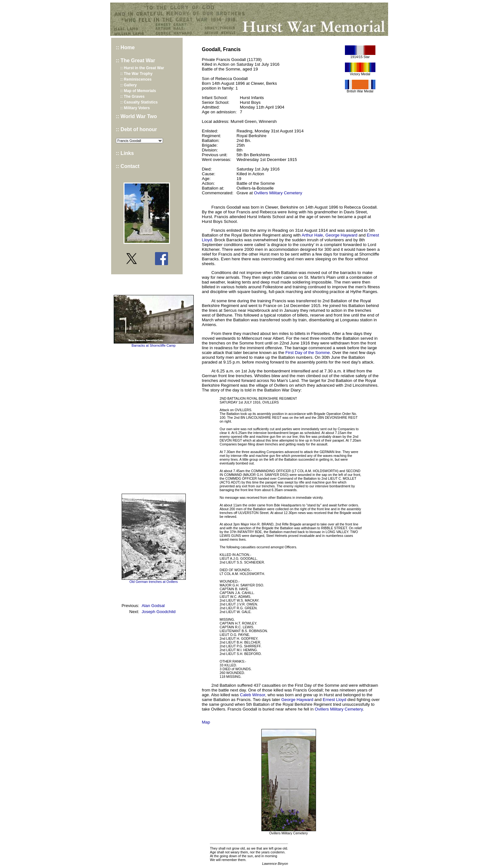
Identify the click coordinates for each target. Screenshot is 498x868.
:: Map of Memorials (138, 91)
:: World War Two (136, 116)
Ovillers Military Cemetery (278, 193)
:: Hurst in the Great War (142, 68)
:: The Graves (133, 97)
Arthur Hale (312, 235)
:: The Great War (136, 60)
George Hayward (341, 235)
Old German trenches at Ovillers (153, 582)
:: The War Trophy (137, 74)
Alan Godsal (153, 606)
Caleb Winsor (253, 695)
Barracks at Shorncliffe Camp (153, 345)
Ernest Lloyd (334, 700)
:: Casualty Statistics (139, 102)
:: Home (125, 47)
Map (206, 722)
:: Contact (128, 166)
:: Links (125, 153)
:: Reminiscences (136, 79)
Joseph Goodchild (159, 612)
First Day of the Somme (308, 353)
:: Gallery (129, 85)
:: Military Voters (135, 108)
